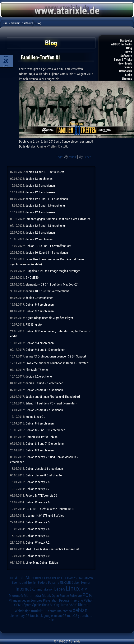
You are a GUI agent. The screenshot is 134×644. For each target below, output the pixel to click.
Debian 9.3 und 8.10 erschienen (45, 350)
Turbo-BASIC (69, 605)
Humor (86, 583)
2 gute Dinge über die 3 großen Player (49, 318)
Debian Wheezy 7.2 (37, 542)
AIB (12, 578)
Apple (20, 578)
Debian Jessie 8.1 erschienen (44, 469)
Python (89, 600)
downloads (125, 63)
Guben (76, 583)
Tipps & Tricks (123, 60)
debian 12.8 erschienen (40, 192)
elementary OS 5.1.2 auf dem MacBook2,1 (52, 284)
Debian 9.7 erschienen (40, 311)
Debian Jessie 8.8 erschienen (44, 390)
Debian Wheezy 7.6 (37, 502)
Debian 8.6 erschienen (40, 423)
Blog (129, 48)
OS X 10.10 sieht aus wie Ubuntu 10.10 (50, 509)
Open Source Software (67, 596)
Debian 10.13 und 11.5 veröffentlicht (48, 246)
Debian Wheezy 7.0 (37, 556)
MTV (84, 589)
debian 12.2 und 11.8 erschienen (46, 226)
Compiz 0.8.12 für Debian (42, 437)
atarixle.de (39, 611)
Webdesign (23, 611)
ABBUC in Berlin (122, 44)
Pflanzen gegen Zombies (25, 600)
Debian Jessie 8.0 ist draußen (44, 475)
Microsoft (16, 596)
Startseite (126, 40)
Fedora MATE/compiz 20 (41, 496)
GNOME (65, 582)
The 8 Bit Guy (51, 605)
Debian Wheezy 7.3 (37, 536)
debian (80, 610)
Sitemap (127, 79)
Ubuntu (83, 605)
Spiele (37, 605)
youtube (84, 616)
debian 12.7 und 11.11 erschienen (47, 199)
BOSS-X (40, 578)
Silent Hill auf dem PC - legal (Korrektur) (51, 403)
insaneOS (60, 616)
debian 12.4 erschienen (40, 212)
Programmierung (71, 600)
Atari (30, 578)
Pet (91, 596)
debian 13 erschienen (39, 179)
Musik (73, 157)
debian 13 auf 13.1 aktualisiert (45, 172)
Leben (87, 157)
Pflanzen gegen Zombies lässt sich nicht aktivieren (58, 219)
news (129, 52)
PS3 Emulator (34, 324)
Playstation (51, 600)
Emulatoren (85, 578)
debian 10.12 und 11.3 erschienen (47, 253)
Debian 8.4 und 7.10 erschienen (45, 444)
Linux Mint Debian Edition (42, 562)
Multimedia (32, 596)
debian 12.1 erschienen (40, 232)
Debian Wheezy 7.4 (37, 529)
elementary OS (20, 616)
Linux (73, 588)
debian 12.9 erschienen (40, 186)
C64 (49, 578)
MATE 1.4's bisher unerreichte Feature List (52, 549)
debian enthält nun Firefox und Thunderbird (53, 397)
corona (67, 611)
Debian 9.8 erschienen (40, 304)
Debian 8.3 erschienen (40, 450)
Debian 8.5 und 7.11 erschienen (45, 430)
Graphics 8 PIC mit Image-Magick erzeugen (53, 271)
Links (129, 75)
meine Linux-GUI (36, 417)
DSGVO (57, 578)
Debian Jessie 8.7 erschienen (44, 410)
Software (126, 56)
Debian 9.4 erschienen (40, 343)
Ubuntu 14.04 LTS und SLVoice (45, 516)
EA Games (70, 578)
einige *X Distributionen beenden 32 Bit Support (56, 356)
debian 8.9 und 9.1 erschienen (44, 383)
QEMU (18, 605)
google (48, 616)
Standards (126, 71)
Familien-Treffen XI (48, 146)
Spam (27, 605)
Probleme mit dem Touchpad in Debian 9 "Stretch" (57, 363)
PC (85, 595)
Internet (23, 589)
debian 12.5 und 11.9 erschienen (46, 206)
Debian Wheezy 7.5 (37, 522)
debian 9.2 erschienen (39, 376)
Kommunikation (43, 589)
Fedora (43, 582)
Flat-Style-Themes (37, 370)
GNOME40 (32, 278)
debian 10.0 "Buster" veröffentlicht (47, 291)
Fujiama (54, 582)
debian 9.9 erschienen (39, 298)
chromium (55, 611)
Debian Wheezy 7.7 (37, 489)
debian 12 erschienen (39, 239)
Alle (51, 620)
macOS (72, 616)
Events (128, 67)
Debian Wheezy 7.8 (37, 482)
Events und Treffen (25, 583)
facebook (36, 616)
